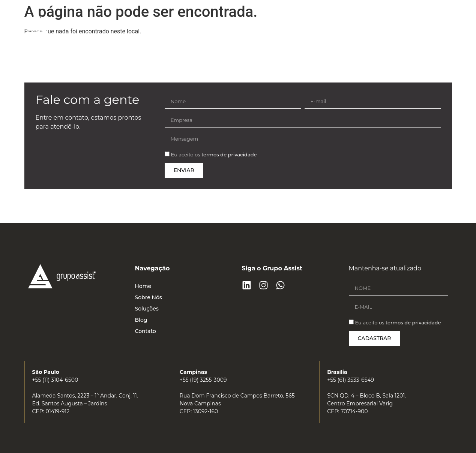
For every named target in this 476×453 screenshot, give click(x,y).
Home (242, 22)
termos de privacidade (229, 155)
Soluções (325, 22)
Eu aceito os (214, 155)
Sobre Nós (282, 22)
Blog (361, 22)
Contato (395, 22)
